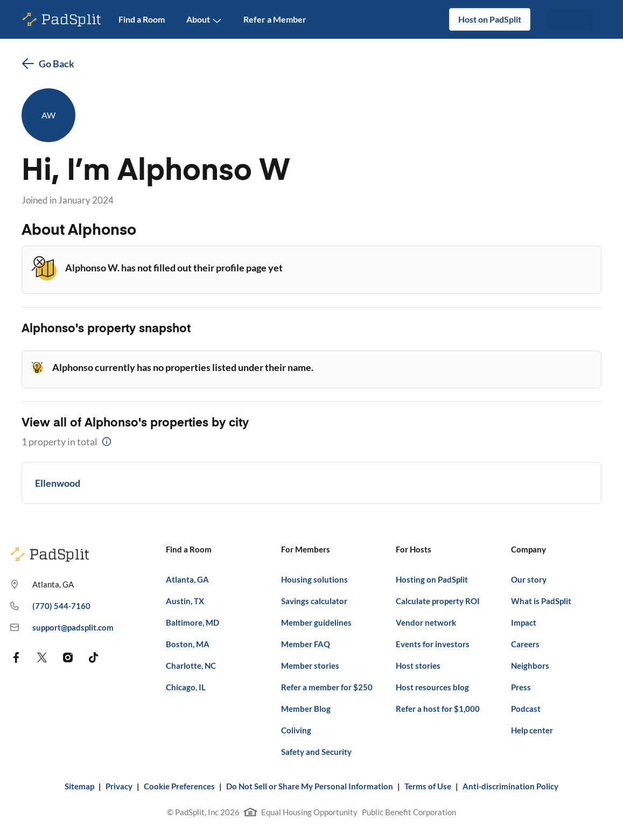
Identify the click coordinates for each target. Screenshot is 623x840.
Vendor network (426, 622)
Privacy (119, 786)
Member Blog (306, 709)
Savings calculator (314, 601)
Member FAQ (306, 644)
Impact (524, 622)
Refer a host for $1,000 (438, 709)
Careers (525, 644)
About (204, 20)
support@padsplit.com (62, 628)
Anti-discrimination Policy (510, 786)
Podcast (526, 709)
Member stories (310, 666)
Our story (529, 579)
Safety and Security (316, 752)
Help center (532, 730)
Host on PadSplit (490, 19)
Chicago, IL (186, 687)
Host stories (418, 666)
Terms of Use (428, 786)
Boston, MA (188, 644)
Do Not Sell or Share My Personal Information (310, 786)
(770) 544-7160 (50, 606)
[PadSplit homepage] (62, 20)
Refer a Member (275, 19)
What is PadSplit (541, 601)
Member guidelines (316, 622)
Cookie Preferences (179, 786)
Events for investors (433, 644)
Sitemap (79, 786)
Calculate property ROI (438, 601)
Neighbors (530, 666)
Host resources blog (432, 687)
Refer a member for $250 (327, 687)
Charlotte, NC (191, 666)
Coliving (296, 730)
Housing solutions (314, 579)
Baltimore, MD (192, 622)
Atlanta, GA (187, 579)
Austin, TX (185, 601)
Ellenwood (58, 483)
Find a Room (142, 19)
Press (521, 687)
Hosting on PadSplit (432, 579)
